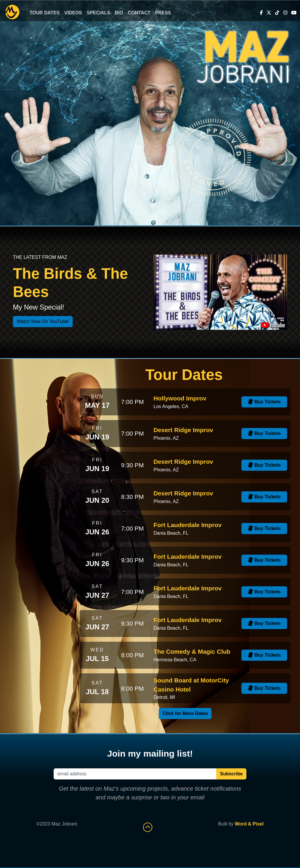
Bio (119, 13)
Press (163, 13)
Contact (139, 13)
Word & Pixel (249, 824)
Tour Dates (45, 13)
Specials (98, 13)
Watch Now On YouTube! (43, 321)
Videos (73, 13)
